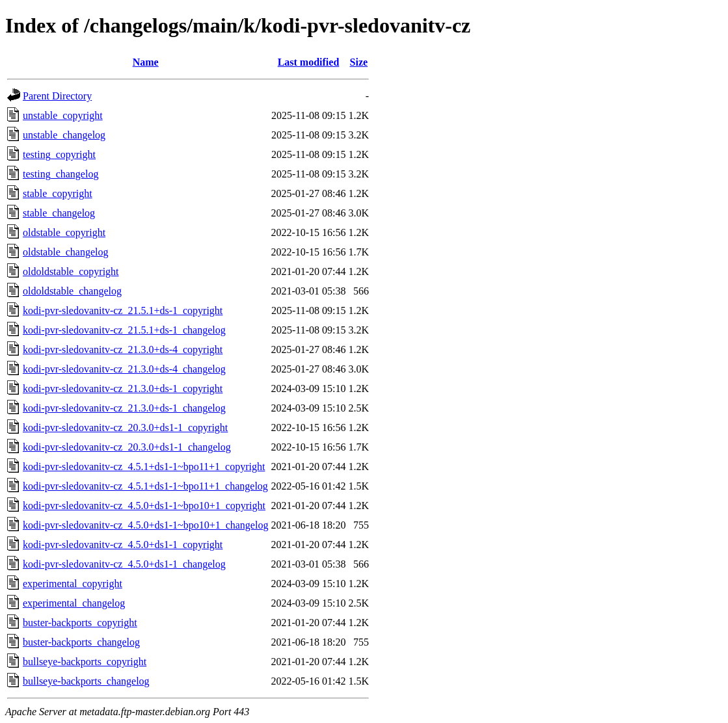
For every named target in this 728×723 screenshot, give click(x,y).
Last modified (309, 62)
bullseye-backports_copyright (85, 662)
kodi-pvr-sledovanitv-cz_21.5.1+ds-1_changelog (124, 330)
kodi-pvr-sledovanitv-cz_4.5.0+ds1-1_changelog (124, 564)
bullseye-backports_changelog (86, 681)
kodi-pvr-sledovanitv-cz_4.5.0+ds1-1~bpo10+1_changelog (145, 525)
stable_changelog (59, 213)
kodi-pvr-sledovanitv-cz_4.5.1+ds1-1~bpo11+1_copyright (144, 467)
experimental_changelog (74, 603)
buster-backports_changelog (81, 642)
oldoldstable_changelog (72, 291)
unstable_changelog (64, 135)
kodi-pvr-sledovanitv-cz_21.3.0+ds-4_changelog (124, 369)
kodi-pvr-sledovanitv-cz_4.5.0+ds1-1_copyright (123, 545)
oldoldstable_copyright (71, 271)
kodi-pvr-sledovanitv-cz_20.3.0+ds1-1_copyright (125, 427)
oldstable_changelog (66, 252)
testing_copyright (59, 154)
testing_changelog (61, 174)
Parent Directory (57, 96)
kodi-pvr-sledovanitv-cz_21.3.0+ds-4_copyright (123, 349)
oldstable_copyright (64, 232)
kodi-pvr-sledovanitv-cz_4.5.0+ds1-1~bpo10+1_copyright (144, 506)
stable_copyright (58, 193)
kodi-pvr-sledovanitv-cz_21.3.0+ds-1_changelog (124, 408)
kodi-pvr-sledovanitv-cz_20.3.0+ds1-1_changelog (127, 447)
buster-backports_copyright (80, 623)
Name (146, 62)
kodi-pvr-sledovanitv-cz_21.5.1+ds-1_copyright (123, 310)
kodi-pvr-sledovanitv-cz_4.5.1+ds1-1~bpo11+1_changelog (145, 486)
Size (359, 62)
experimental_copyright (73, 584)
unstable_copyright (63, 115)
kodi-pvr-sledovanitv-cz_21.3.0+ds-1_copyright (123, 388)
